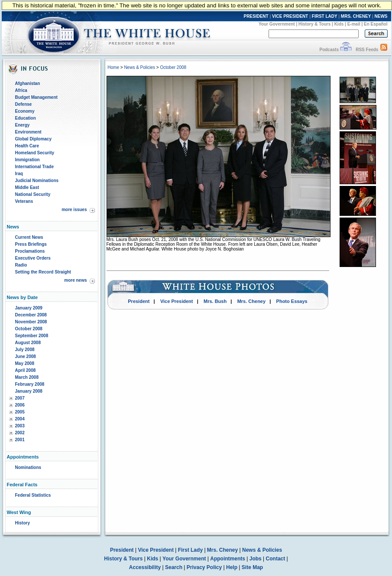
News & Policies (139, 67)
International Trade (34, 167)
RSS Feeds (367, 50)
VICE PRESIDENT (290, 16)
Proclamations (30, 251)
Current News (29, 237)
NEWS (381, 16)
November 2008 (31, 322)
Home (113, 67)
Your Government (277, 24)
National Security (33, 194)
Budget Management (36, 97)
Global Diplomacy (33, 139)
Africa (21, 90)
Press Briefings (31, 244)
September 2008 (32, 336)
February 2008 (30, 384)
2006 (20, 405)
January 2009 (29, 308)
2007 (20, 398)
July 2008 (25, 350)
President (139, 301)
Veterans (24, 201)
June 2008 (26, 356)
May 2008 (25, 363)
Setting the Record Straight (43, 272)
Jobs (256, 559)
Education (26, 118)
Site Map (252, 567)
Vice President (177, 301)
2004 (20, 419)
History (23, 523)
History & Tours (314, 24)
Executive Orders (33, 258)
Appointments (228, 559)
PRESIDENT (256, 16)
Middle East (27, 187)
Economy (25, 111)
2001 (20, 440)
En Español (376, 24)
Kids (339, 24)
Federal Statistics (33, 495)
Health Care (27, 146)
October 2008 (29, 329)
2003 (20, 426)
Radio (21, 265)
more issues (74, 210)
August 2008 (28, 343)
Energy (23, 125)
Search (174, 567)
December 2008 (31, 315)
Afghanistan (28, 83)
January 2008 (29, 391)
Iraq (19, 174)
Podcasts (329, 50)
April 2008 (26, 370)
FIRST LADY (325, 16)
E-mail (354, 24)
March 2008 (27, 377)
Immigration (28, 160)
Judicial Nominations (37, 181)
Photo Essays (292, 301)
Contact (276, 559)
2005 (20, 412)
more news (75, 280)
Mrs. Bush (215, 301)
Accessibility (145, 567)
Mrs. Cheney (251, 301)
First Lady (190, 550)
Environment (28, 132)
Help (232, 567)
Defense (24, 104)
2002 (20, 433)
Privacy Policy (204, 567)
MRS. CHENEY (356, 16)
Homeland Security (35, 153)
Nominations (28, 467)
